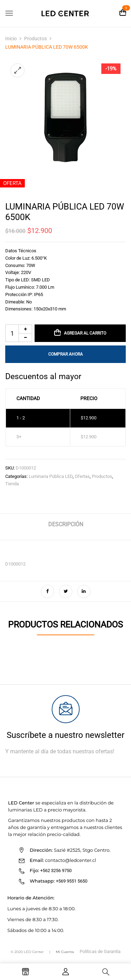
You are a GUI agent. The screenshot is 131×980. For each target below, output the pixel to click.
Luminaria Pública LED (51, 476)
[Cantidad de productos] (19, 333)
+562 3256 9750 (56, 871)
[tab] (65, 527)
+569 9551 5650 (72, 881)
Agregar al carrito (85, 333)
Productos (35, 39)
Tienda (12, 484)
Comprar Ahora (65, 354)
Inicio (11, 39)
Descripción (66, 524)
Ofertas (82, 476)
